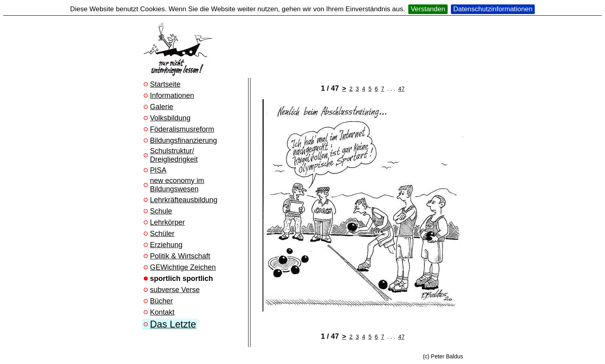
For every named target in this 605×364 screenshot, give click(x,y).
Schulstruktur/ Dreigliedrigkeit (174, 155)
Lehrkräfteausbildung (184, 200)
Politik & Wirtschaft (180, 256)
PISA (158, 170)
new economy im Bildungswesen (177, 185)
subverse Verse (175, 290)
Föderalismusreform (182, 129)
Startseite (165, 84)
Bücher (162, 301)
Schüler (162, 234)
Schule (161, 211)
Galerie (162, 107)
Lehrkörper (168, 222)
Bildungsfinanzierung (184, 140)
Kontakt (162, 312)
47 (401, 89)
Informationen (172, 96)
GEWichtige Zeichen (183, 267)
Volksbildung (170, 118)
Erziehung (166, 245)
